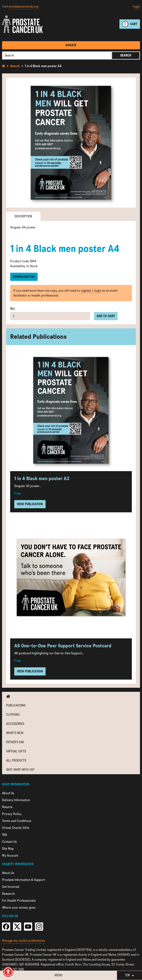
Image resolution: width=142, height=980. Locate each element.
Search (126, 55)
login (137, 6)
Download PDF (24, 277)
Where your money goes (19, 907)
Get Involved (11, 887)
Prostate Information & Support (23, 880)
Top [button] (129, 975)
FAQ (4, 835)
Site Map (8, 849)
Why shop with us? (20, 770)
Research (8, 894)
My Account (10, 855)
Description (23, 216)
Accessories (15, 724)
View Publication (30, 504)
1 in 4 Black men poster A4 (43, 66)
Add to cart (106, 316)
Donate (71, 45)
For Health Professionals (19, 901)
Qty (13, 308)
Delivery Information (16, 800)
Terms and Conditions (17, 821)
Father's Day (15, 742)
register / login (91, 291)
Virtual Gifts (16, 751)
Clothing (13, 715)
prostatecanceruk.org (23, 6)
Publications (16, 705)
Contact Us (9, 842)
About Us (8, 793)
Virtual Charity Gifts (16, 828)
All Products (16, 760)
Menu (58, 975)
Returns (7, 807)
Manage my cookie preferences (23, 941)
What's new (15, 733)
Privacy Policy (12, 814)
